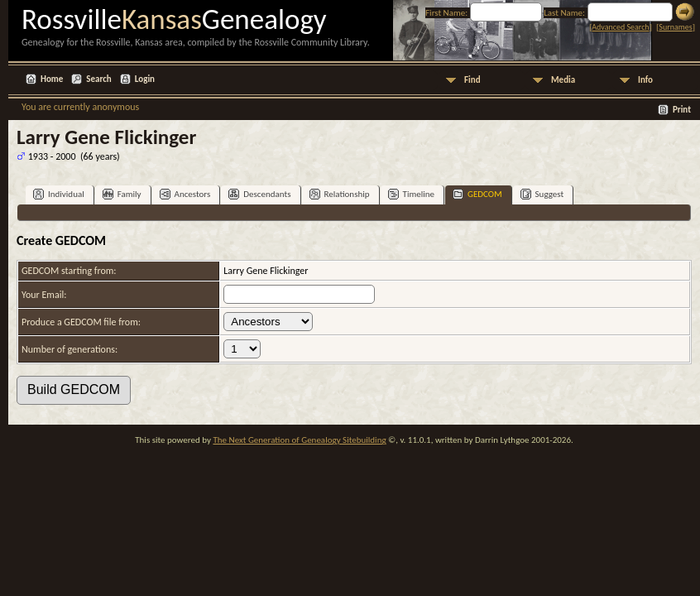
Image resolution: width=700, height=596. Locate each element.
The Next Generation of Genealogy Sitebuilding (299, 440)
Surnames (675, 27)
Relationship (340, 194)
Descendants (259, 194)
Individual (59, 194)
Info (645, 80)
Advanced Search (620, 27)
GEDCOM (477, 194)
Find (472, 80)
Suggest (542, 194)
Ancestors (185, 194)
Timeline (411, 194)
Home (52, 79)
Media (563, 80)
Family (122, 194)
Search (98, 79)
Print (682, 110)
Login (145, 79)
